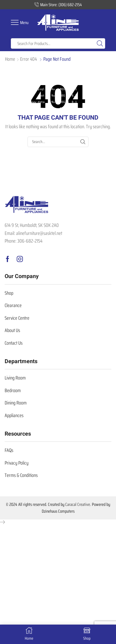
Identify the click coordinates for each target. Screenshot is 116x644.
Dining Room (16, 403)
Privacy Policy (17, 463)
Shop (9, 293)
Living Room (15, 378)
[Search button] (100, 43)
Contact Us (14, 343)
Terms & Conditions (21, 475)
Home (10, 59)
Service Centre (17, 318)
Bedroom (13, 390)
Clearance (13, 305)
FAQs (9, 450)
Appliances (14, 415)
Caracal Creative (78, 504)
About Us (12, 330)
